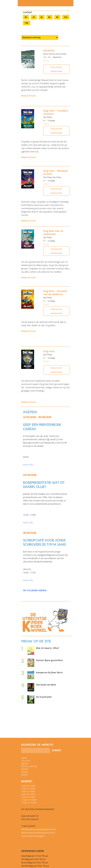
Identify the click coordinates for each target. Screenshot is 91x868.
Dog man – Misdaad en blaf (56, 172)
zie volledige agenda (35, 590)
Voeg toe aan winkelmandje (56, 69)
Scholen (25, 769)
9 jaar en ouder (28, 797)
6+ (50, 17)
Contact (25, 772)
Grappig (51, 120)
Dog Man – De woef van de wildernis (55, 293)
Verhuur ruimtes (29, 766)
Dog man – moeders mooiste (56, 112)
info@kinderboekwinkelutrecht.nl (38, 829)
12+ (66, 17)
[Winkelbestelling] (40, 37)
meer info (28, 465)
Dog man (49, 351)
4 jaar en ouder (28, 791)
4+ (42, 17)
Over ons (25, 761)
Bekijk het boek (28, 96)
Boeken (25, 775)
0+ (26, 17)
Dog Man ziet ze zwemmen (53, 232)
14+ (27, 23)
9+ (57, 17)
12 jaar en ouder (29, 800)
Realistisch (57, 57)
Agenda (25, 763)
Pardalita (49, 50)
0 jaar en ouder (28, 786)
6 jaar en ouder (28, 794)
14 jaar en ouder (29, 803)
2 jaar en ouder (28, 789)
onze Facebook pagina (33, 836)
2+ (34, 17)
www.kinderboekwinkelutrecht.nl (38, 833)
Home (24, 758)
